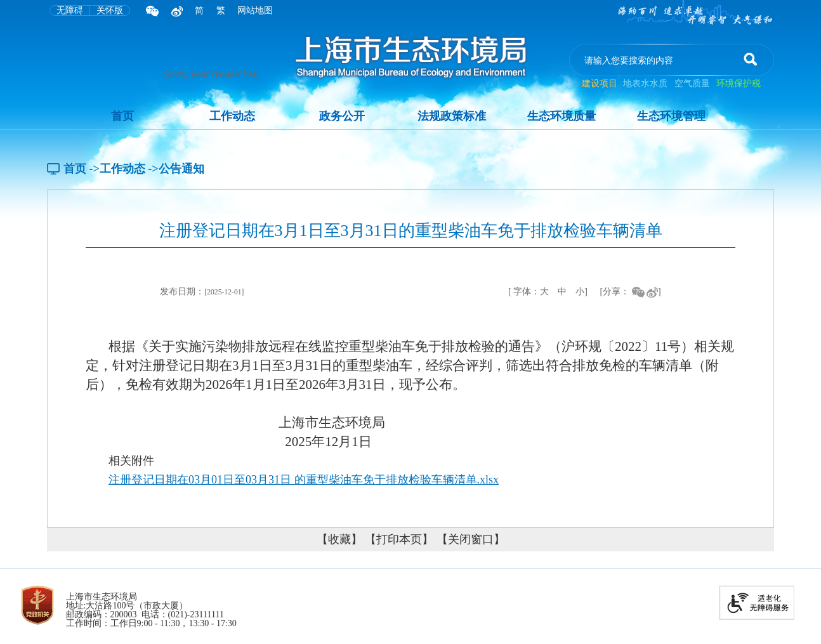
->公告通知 (176, 169)
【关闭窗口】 (471, 539)
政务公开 (342, 116)
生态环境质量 (562, 116)
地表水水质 (645, 83)
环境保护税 (739, 83)
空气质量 (692, 83)
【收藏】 (339, 539)
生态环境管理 (671, 116)
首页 (122, 116)
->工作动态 (117, 169)
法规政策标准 (452, 116)
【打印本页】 (399, 539)
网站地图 (255, 10)
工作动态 (232, 116)
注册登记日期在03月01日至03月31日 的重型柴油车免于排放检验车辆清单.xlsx (304, 480)
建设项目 (601, 83)
